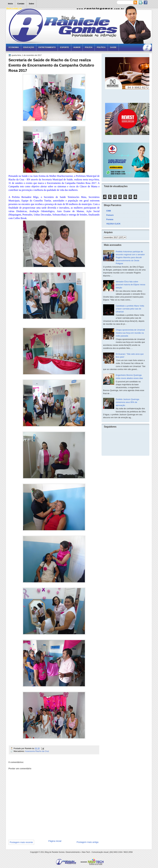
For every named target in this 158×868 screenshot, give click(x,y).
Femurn (110, 215)
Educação (29, 47)
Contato (21, 4)
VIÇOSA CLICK (113, 224)
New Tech (86, 852)
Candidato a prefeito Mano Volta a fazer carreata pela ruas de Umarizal (130, 309)
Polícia (89, 47)
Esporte (64, 47)
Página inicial (55, 841)
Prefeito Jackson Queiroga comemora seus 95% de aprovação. (127, 402)
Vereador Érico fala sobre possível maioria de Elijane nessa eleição (130, 285)
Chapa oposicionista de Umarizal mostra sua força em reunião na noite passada (130, 333)
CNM (109, 211)
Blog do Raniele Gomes (55, 852)
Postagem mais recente (21, 842)
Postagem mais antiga (88, 842)
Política (101, 47)
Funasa (110, 219)
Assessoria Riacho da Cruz (37, 751)
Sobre (31, 4)
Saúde (113, 47)
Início (10, 4)
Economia (14, 47)
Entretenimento (47, 47)
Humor (77, 47)
